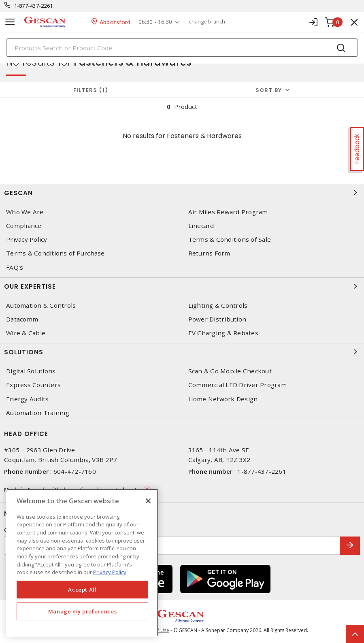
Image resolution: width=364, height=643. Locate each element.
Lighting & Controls (218, 306)
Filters (91, 90)
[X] (148, 501)
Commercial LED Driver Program (237, 385)
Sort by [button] (269, 90)
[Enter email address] (172, 546)
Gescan (182, 193)
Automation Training (38, 413)
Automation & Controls (41, 306)
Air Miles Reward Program (228, 212)
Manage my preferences (83, 611)
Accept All (82, 590)
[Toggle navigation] (10, 22)
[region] (82, 563)
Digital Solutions (31, 371)
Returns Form (209, 253)
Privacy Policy (27, 240)
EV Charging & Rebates (223, 333)
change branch (207, 22)
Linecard (201, 226)
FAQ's (15, 267)
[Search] (182, 48)
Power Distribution (217, 319)
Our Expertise (182, 286)
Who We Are (25, 212)
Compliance (24, 226)
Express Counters (33, 385)
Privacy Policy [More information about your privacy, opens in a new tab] (110, 572)
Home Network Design (223, 399)
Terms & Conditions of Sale (230, 240)
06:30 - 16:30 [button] (155, 22)
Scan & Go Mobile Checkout (230, 371)
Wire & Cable (26, 333)
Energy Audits (27, 399)
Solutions (182, 352)
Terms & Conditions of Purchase (55, 253)
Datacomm (22, 319)
